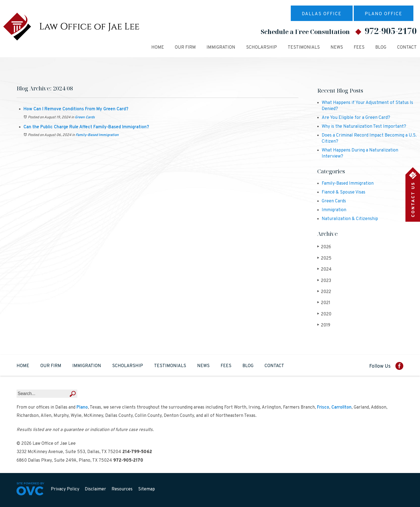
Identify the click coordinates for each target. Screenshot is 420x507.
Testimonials (304, 48)
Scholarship (261, 48)
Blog (381, 48)
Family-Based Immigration (97, 135)
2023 (324, 281)
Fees (359, 48)
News (337, 48)
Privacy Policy (65, 489)
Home (158, 48)
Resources (122, 489)
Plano (82, 407)
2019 (324, 325)
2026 (324, 247)
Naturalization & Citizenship (350, 219)
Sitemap (146, 489)
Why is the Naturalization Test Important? (364, 127)
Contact (407, 48)
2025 (324, 258)
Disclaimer (95, 489)
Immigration (221, 48)
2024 (324, 269)
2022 (324, 292)
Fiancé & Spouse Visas (344, 192)
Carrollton (341, 407)
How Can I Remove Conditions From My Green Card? (76, 109)
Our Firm (185, 48)
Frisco (323, 407)
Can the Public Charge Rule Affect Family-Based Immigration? (86, 127)
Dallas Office (322, 14)
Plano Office (384, 14)
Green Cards (85, 117)
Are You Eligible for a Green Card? (356, 118)
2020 (324, 314)
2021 (324, 303)
